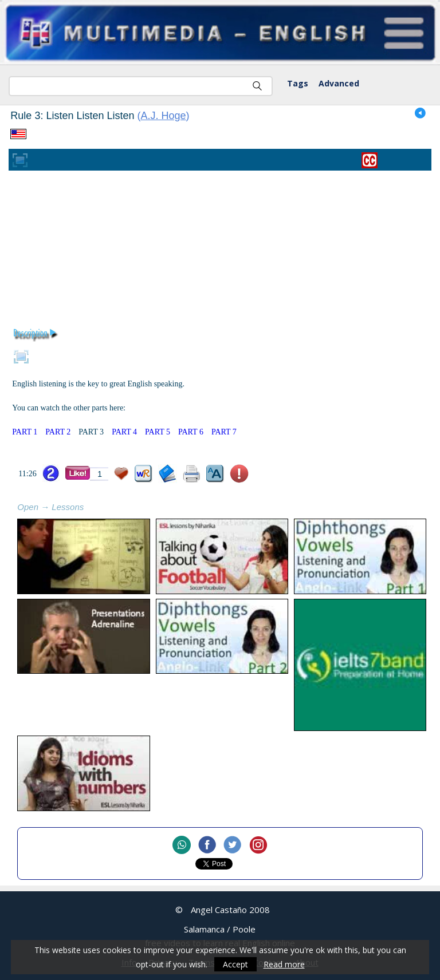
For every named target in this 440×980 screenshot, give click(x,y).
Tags (298, 83)
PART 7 (224, 432)
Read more (284, 964)
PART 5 (158, 432)
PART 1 (25, 432)
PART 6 (191, 432)
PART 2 (58, 432)
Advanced (339, 83)
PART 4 (124, 432)
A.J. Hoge (164, 116)
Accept (235, 964)
